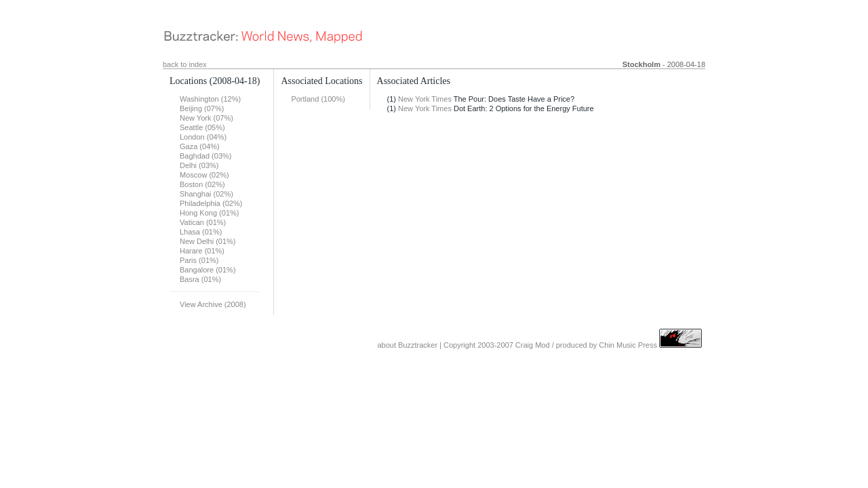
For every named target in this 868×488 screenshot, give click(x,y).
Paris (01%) (199, 260)
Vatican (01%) (203, 222)
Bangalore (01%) (208, 270)
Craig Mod (533, 345)
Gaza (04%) (200, 146)
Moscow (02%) (204, 175)
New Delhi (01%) (208, 241)
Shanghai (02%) (206, 194)
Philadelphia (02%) (211, 203)
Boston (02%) (202, 184)
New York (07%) (206, 118)
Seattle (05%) (202, 127)
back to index (185, 64)
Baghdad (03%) (205, 156)
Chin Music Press (628, 345)
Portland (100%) (318, 99)
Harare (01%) (202, 251)
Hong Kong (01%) (209, 213)
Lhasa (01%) (201, 232)
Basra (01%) (200, 279)
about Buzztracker (407, 345)
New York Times (425, 99)
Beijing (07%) (202, 108)
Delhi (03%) (199, 165)
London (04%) (203, 137)
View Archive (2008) (213, 304)
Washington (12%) (210, 99)
